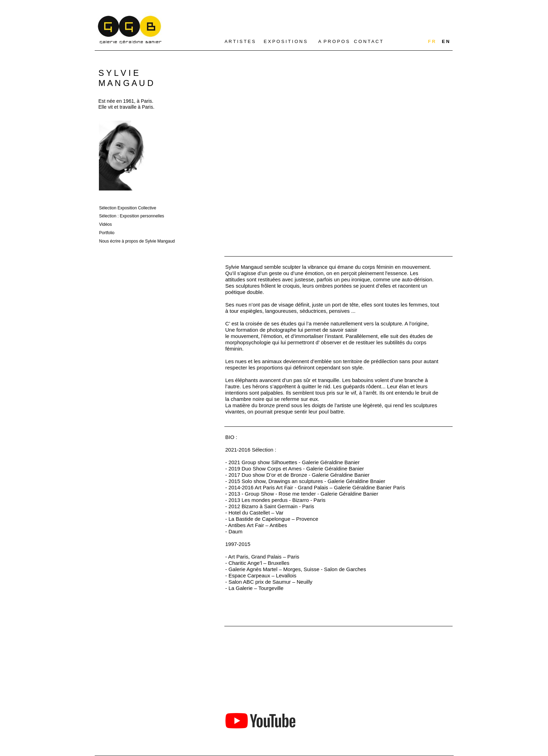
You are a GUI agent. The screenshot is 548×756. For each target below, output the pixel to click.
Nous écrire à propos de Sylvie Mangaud (137, 241)
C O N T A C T (368, 41)
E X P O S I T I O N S (286, 41)
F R (432, 41)
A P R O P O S (334, 41)
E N (446, 41)
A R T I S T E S (240, 41)
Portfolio (107, 233)
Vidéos (106, 224)
